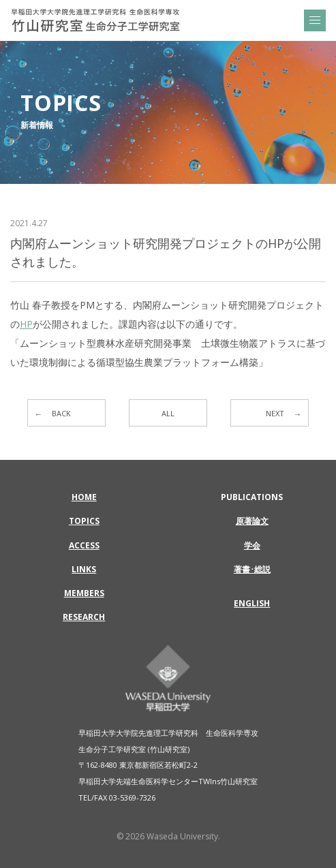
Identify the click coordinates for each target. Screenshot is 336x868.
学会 (252, 545)
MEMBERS (84, 593)
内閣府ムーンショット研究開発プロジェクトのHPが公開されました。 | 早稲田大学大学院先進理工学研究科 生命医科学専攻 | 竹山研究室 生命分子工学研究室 (95, 20)
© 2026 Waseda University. (168, 836)
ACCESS (84, 545)
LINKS (84, 569)
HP (26, 324)
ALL (168, 413)
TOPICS (84, 521)
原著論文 (252, 521)
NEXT (275, 413)
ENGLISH (252, 603)
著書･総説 (252, 569)
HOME (84, 497)
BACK (61, 413)
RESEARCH (84, 617)
